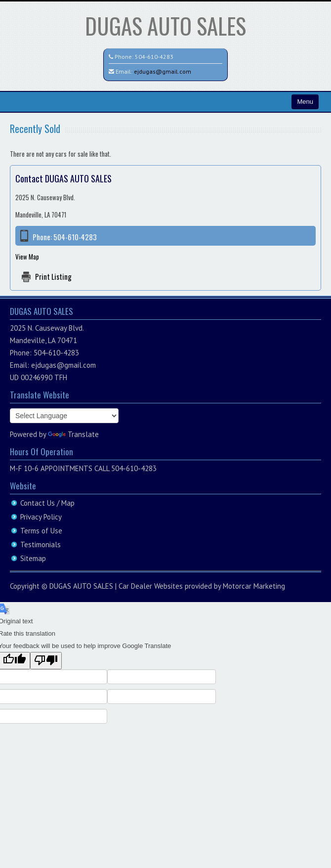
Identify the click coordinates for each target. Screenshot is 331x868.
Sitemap (33, 558)
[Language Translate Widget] (64, 416)
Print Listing (53, 276)
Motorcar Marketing (254, 586)
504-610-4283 (154, 57)
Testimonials (41, 544)
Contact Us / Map (47, 503)
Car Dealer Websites (151, 586)
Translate (73, 434)
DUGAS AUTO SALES (165, 25)
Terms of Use (41, 531)
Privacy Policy (41, 517)
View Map (27, 257)
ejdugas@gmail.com (163, 71)
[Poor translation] (46, 661)
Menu (305, 102)
